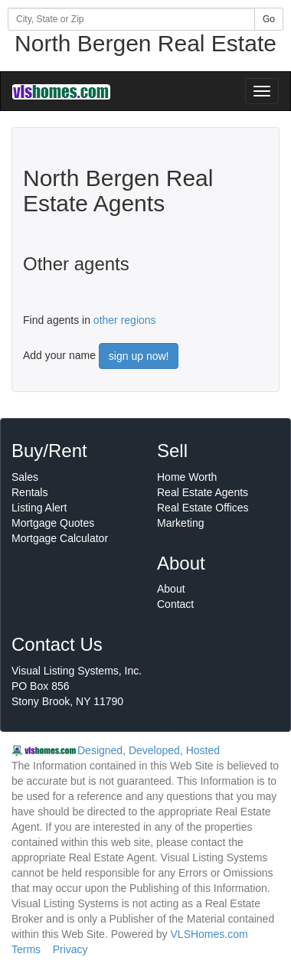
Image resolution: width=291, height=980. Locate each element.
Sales (25, 477)
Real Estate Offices (203, 508)
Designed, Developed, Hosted (149, 750)
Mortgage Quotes (53, 523)
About (171, 589)
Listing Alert (39, 508)
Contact (175, 604)
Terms (26, 949)
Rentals (29, 492)
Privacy (70, 949)
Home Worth (187, 477)
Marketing (180, 523)
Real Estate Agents (203, 492)
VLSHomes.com (209, 934)
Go (269, 19)
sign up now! (139, 356)
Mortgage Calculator (60, 538)
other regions (125, 320)
